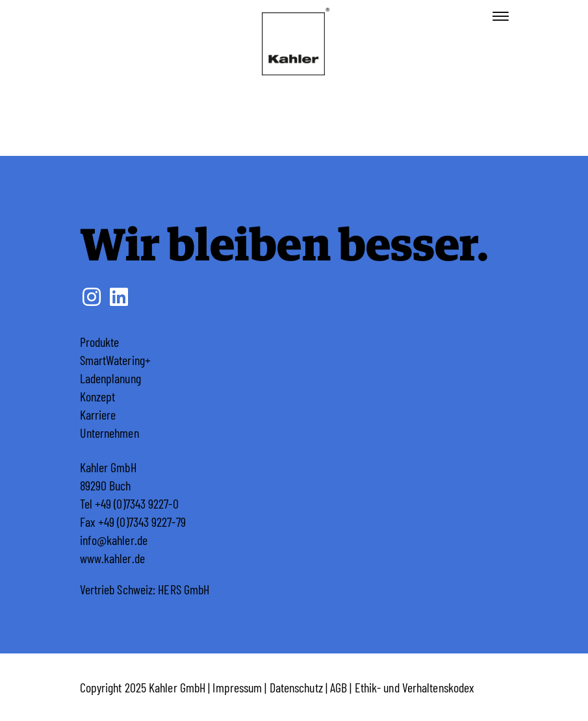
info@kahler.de (114, 540)
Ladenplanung (110, 378)
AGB (339, 687)
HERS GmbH (184, 589)
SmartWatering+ (115, 360)
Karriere (98, 414)
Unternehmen (109, 433)
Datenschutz (296, 687)
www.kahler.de (112, 558)
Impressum (237, 687)
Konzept (98, 396)
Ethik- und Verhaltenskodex (415, 687)
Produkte (100, 342)
